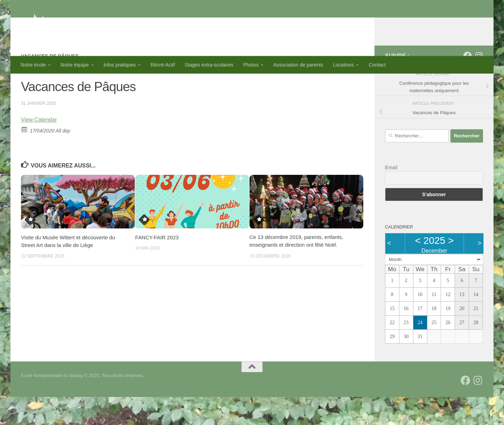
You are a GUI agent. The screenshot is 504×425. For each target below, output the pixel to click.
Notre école (33, 65)
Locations (343, 65)
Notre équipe (75, 65)
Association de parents (298, 65)
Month (395, 287)
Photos (251, 65)
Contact (377, 65)
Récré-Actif (163, 65)
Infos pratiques (120, 65)
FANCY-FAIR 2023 (157, 265)
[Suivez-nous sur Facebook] (468, 84)
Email (391, 196)
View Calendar (39, 148)
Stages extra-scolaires (209, 65)
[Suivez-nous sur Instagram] (479, 84)
